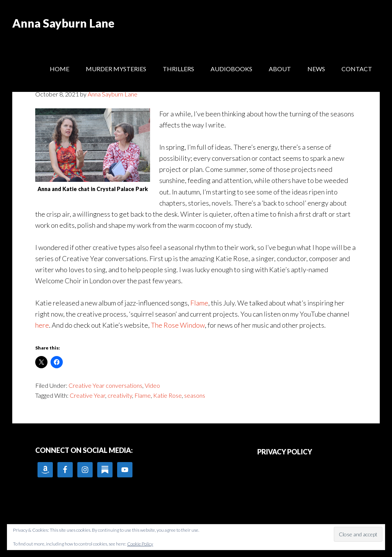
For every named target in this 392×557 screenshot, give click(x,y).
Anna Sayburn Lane (63, 23)
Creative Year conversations (105, 385)
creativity (120, 395)
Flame (199, 303)
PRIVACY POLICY (285, 452)
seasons (195, 395)
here (42, 325)
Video (152, 385)
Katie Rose (167, 395)
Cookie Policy (140, 544)
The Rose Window (178, 325)
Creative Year (87, 395)
